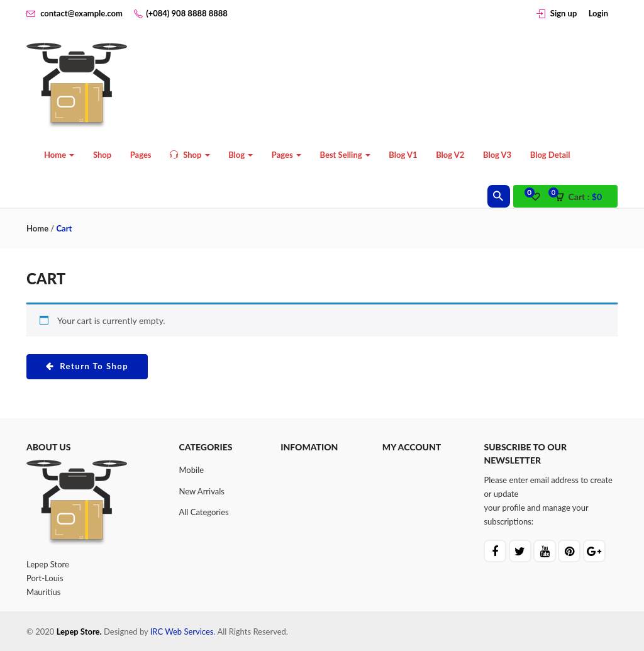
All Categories (204, 512)
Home (59, 155)
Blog (241, 155)
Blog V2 (450, 155)
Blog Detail (550, 155)
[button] (582, 197)
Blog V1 (403, 155)
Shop (102, 155)
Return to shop (93, 366)
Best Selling (345, 155)
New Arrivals (202, 491)
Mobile (192, 470)
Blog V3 (497, 155)
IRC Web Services (182, 632)
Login (598, 13)
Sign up (563, 13)
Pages (141, 155)
